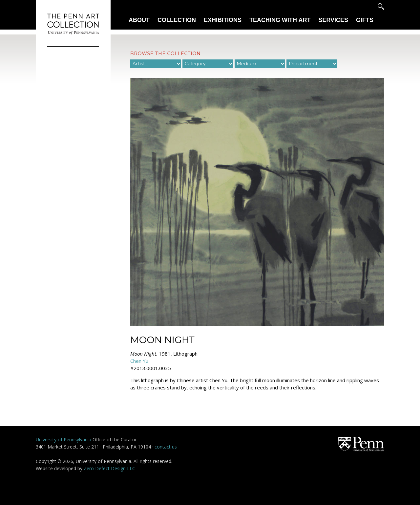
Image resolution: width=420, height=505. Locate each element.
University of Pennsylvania (63, 439)
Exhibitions (223, 20)
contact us (166, 447)
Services (333, 20)
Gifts (365, 20)
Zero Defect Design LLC (109, 468)
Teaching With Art (280, 20)
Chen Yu (139, 361)
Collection (177, 20)
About (139, 20)
